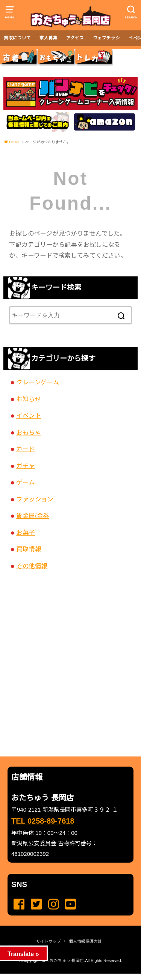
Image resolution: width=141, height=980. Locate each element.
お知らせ (29, 399)
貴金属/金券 (33, 516)
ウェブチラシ (106, 38)
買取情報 (29, 549)
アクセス (75, 38)
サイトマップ (49, 941)
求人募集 (49, 38)
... (64, 976)
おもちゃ (29, 432)
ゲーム (25, 482)
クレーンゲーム (38, 382)
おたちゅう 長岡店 (67, 960)
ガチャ (25, 466)
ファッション (35, 499)
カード (25, 449)
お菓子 (25, 533)
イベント (29, 416)
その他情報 (32, 566)
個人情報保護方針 (85, 941)
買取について (17, 38)
